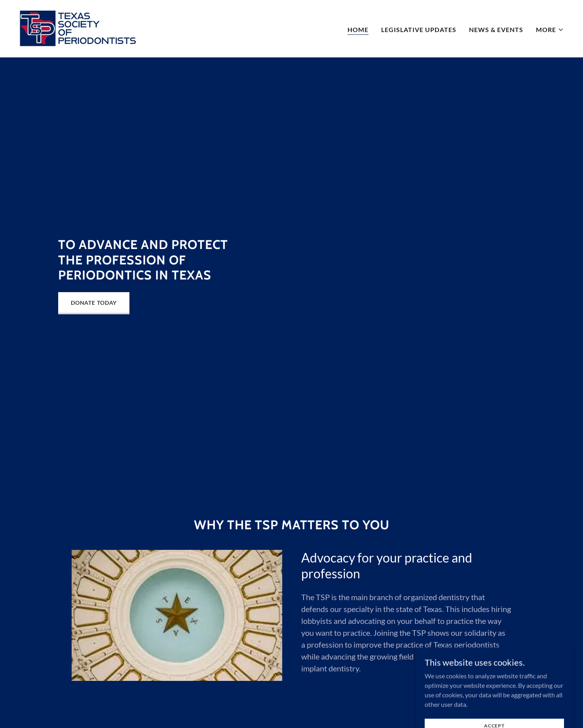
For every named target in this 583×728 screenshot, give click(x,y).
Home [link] (358, 29)
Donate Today (94, 303)
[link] (81, 28)
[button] (550, 30)
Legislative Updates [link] (419, 29)
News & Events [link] (496, 29)
